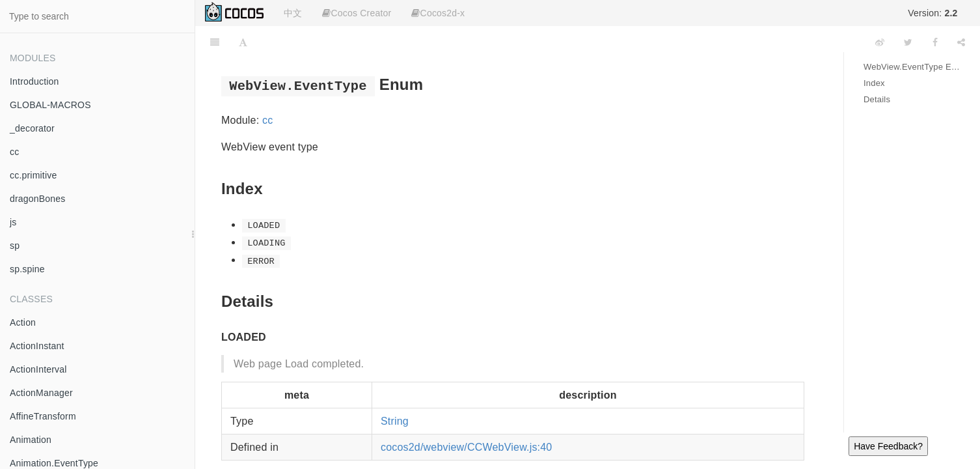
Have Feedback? (888, 446)
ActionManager (41, 393)
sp (15, 246)
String (395, 421)
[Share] (961, 42)
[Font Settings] (243, 42)
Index (874, 83)
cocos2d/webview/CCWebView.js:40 (467, 447)
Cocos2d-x (438, 13)
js (13, 222)
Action (23, 322)
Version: (932, 13)
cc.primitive (33, 175)
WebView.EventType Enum (912, 67)
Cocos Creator (357, 13)
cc (14, 152)
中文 (293, 13)
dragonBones (38, 199)
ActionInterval (38, 369)
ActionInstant (37, 346)
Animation (31, 440)
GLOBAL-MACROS (50, 105)
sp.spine (27, 269)
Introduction (34, 81)
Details (877, 99)
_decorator (32, 128)
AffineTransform (43, 416)
